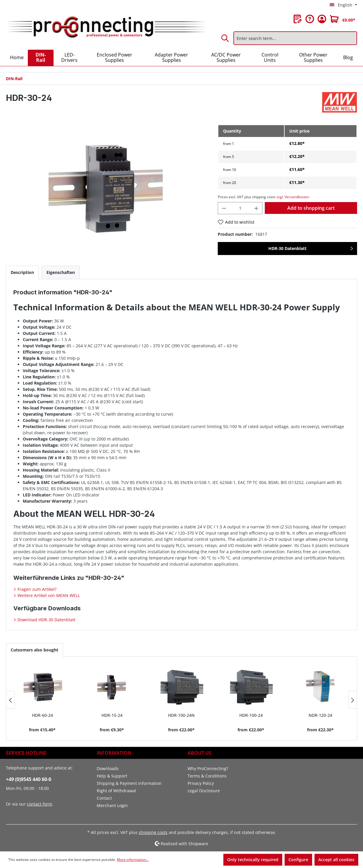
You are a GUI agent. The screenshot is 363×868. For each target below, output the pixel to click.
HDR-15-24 (112, 715)
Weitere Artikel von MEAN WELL (48, 595)
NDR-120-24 (320, 715)
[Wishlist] (298, 19)
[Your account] (322, 19)
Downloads (108, 768)
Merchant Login (112, 805)
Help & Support (112, 776)
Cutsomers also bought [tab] (34, 650)
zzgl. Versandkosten (293, 197)
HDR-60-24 (42, 715)
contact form (39, 804)
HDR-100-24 (251, 715)
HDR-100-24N (181, 715)
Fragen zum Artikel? (36, 589)
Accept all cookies (336, 860)
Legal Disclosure (204, 791)
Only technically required (253, 860)
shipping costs (153, 832)
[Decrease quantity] (224, 208)
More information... (133, 860)
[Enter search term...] (295, 38)
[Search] (225, 38)
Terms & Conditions (207, 776)
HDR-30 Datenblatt (287, 248)
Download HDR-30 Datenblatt (46, 620)
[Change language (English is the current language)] (343, 5)
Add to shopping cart (311, 208)
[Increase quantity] (256, 208)
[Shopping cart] (343, 19)
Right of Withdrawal (116, 791)
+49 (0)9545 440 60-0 (29, 779)
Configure (298, 860)
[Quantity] (240, 208)
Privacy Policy (201, 783)
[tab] (22, 272)
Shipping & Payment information (129, 783)
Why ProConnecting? (208, 768)
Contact (104, 798)
